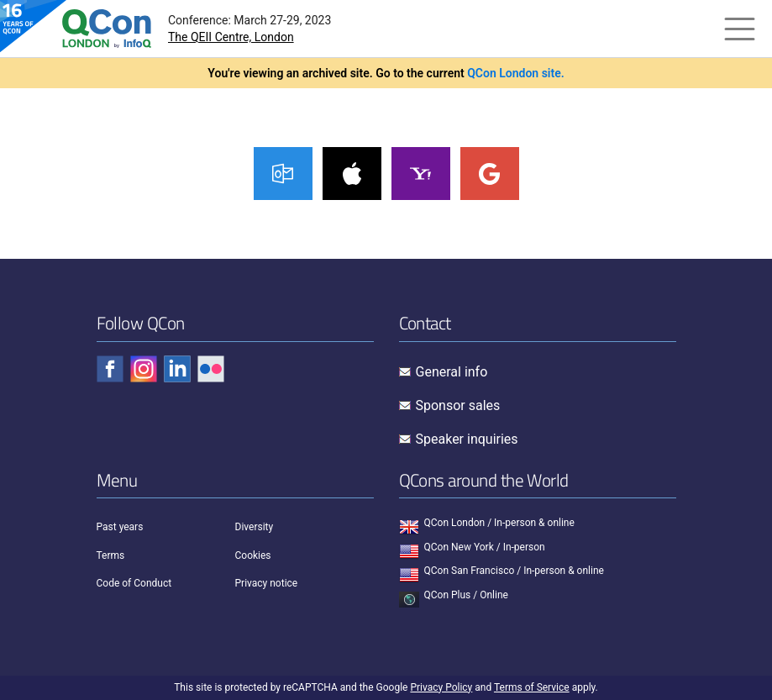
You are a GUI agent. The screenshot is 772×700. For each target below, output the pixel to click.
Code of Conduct (134, 583)
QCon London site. (516, 73)
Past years (120, 527)
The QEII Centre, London (231, 37)
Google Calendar (490, 174)
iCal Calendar (352, 174)
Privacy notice (267, 583)
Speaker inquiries (467, 439)
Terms (111, 555)
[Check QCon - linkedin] (177, 369)
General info (452, 372)
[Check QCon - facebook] (110, 369)
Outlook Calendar (283, 174)
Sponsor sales (458, 405)
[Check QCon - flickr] (211, 369)
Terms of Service (532, 687)
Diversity (255, 527)
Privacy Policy (441, 687)
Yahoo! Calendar (421, 174)
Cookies (253, 555)
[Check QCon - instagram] (144, 369)
